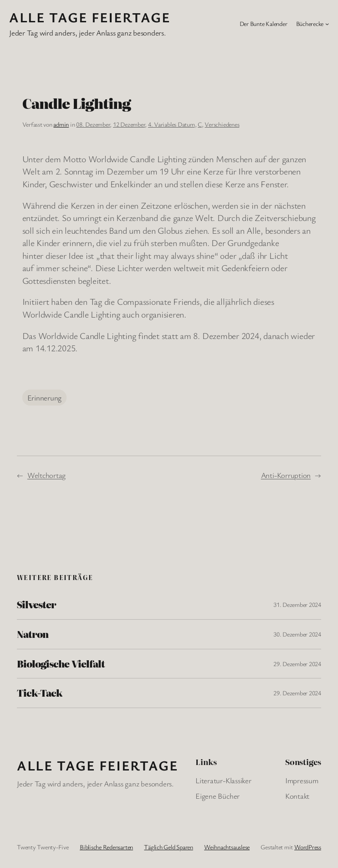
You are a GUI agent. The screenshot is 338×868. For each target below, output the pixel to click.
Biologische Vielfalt (61, 664)
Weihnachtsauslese (227, 847)
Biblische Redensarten (106, 847)
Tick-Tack (40, 693)
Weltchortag (46, 475)
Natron (33, 634)
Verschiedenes (222, 124)
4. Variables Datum (172, 124)
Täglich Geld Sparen (168, 847)
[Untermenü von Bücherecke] (327, 24)
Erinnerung (45, 398)
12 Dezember (129, 124)
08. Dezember (93, 124)
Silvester (36, 605)
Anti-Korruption (286, 475)
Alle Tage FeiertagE (90, 17)
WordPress (308, 847)
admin (61, 124)
